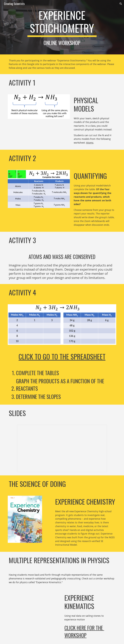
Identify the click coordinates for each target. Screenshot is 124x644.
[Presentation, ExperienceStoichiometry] (62, 448)
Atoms (90, 143)
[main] (62, 27)
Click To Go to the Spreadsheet (62, 356)
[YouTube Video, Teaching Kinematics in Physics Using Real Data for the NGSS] (34, 608)
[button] (121, 4)
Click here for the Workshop (84, 631)
